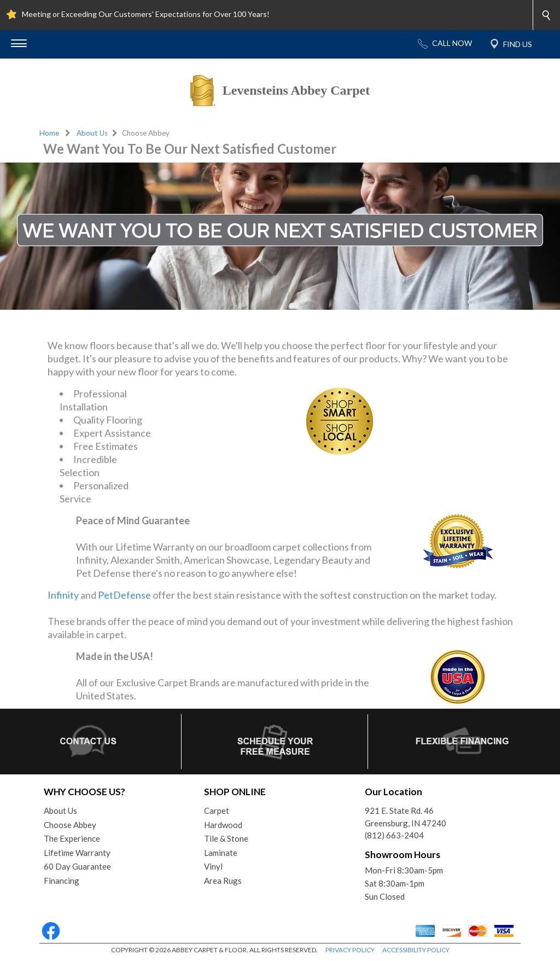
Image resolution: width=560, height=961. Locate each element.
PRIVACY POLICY (350, 950)
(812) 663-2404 (394, 835)
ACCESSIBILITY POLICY (416, 950)
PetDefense (124, 595)
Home (49, 133)
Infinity (63, 595)
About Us (92, 133)
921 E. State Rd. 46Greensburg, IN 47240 (406, 817)
